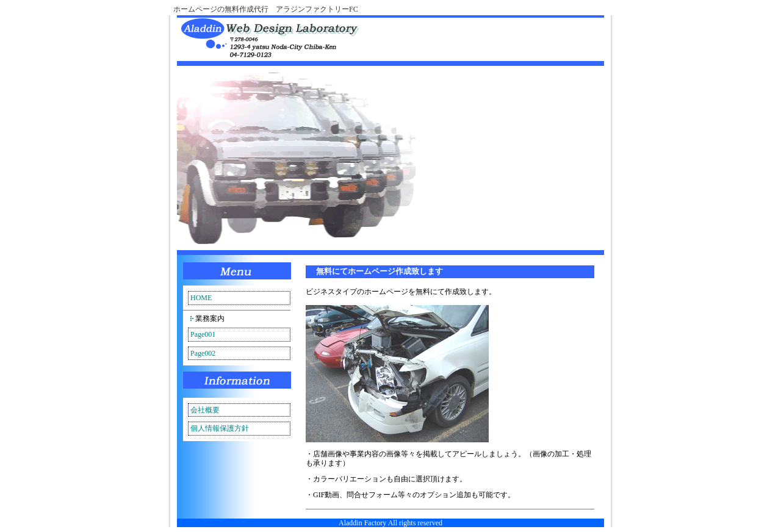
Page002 (203, 353)
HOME (201, 298)
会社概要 (205, 410)
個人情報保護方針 (220, 428)
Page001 (203, 334)
